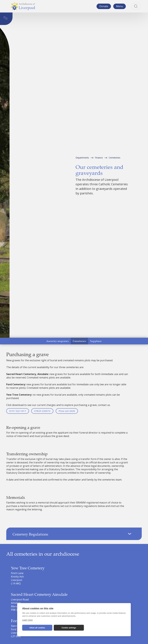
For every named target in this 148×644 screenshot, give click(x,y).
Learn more (27, 620)
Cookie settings (69, 628)
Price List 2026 (67, 411)
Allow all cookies (37, 628)
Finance (99, 158)
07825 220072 (42, 411)
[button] (120, 6)
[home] (23, 6)
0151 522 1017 (18, 411)
